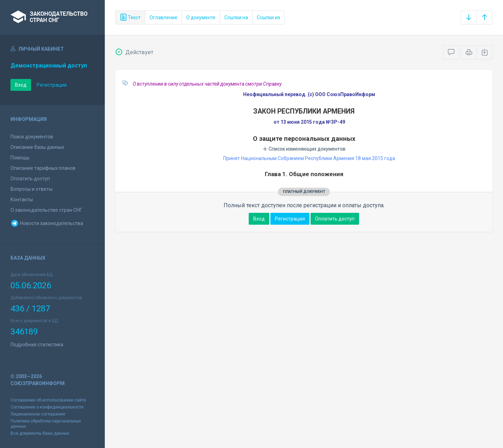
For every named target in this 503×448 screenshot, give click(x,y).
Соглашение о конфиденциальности (47, 407)
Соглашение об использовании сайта (48, 400)
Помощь (20, 158)
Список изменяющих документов (304, 149)
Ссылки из (268, 17)
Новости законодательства (47, 223)
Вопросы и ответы (31, 189)
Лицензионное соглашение (38, 414)
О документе (201, 17)
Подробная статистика (37, 345)
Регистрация (52, 85)
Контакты (22, 200)
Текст (130, 17)
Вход (21, 85)
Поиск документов (32, 137)
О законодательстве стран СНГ (46, 210)
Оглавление (163, 17)
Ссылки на (236, 17)
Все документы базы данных (40, 433)
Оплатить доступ (30, 179)
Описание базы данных (37, 147)
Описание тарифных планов (43, 168)
